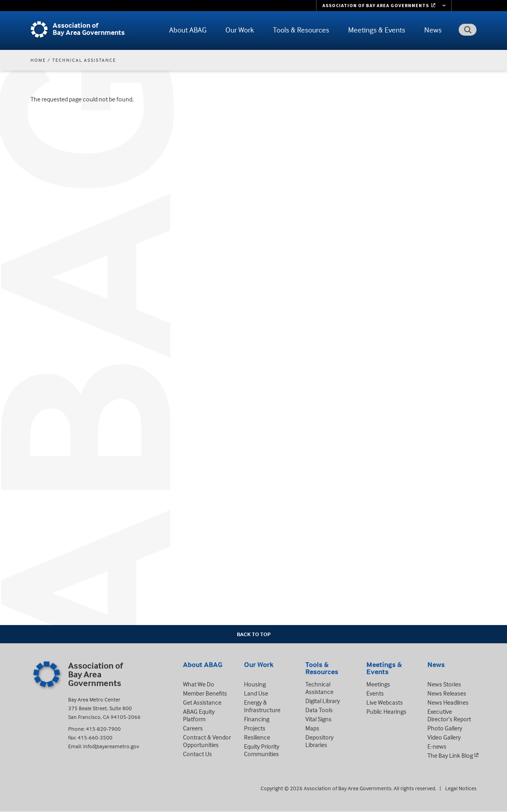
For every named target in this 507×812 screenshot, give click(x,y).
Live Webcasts (385, 702)
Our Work (240, 30)
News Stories (444, 684)
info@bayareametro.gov (111, 746)
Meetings (378, 684)
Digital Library (323, 701)
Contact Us (197, 754)
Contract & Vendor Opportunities (207, 741)
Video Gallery (444, 737)
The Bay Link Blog (450, 755)
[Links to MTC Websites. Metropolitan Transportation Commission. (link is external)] (384, 6)
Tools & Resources (301, 30)
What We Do (199, 684)
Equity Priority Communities (262, 750)
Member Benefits (205, 693)
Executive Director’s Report (449, 715)
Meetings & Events (377, 30)
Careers (193, 728)
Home (38, 60)
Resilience (257, 737)
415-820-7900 (103, 729)
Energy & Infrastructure (262, 706)
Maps (312, 728)
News (433, 30)
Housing (255, 684)
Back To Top (254, 634)
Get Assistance (202, 702)
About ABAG (188, 30)
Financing (257, 719)
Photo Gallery (445, 728)
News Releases (447, 693)
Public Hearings (386, 711)
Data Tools (319, 710)
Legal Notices (461, 788)
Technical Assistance (84, 60)
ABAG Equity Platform (199, 715)
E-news (437, 746)
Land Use (256, 693)
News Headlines (448, 702)
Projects (255, 728)
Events (375, 693)
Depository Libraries (319, 741)
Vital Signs (318, 719)
